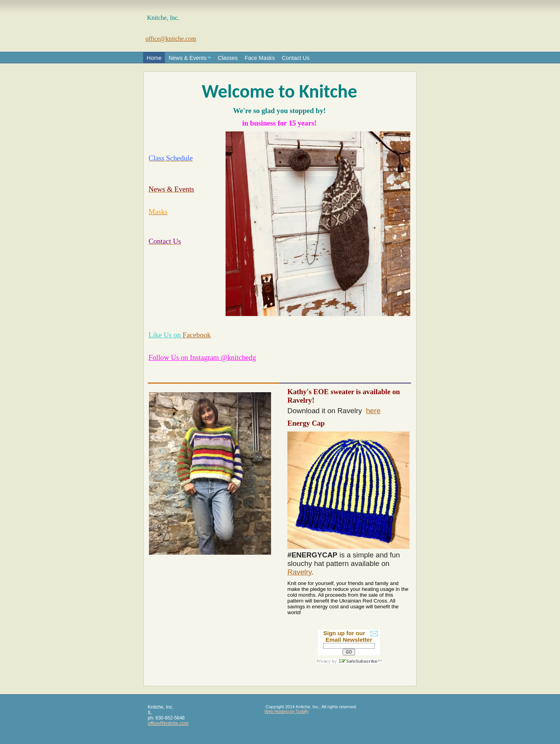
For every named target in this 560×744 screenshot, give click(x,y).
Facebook (197, 335)
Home (154, 58)
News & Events (187, 58)
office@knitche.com (171, 39)
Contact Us (296, 58)
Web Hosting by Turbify (287, 711)
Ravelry (299, 572)
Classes (228, 58)
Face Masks (260, 58)
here (373, 411)
